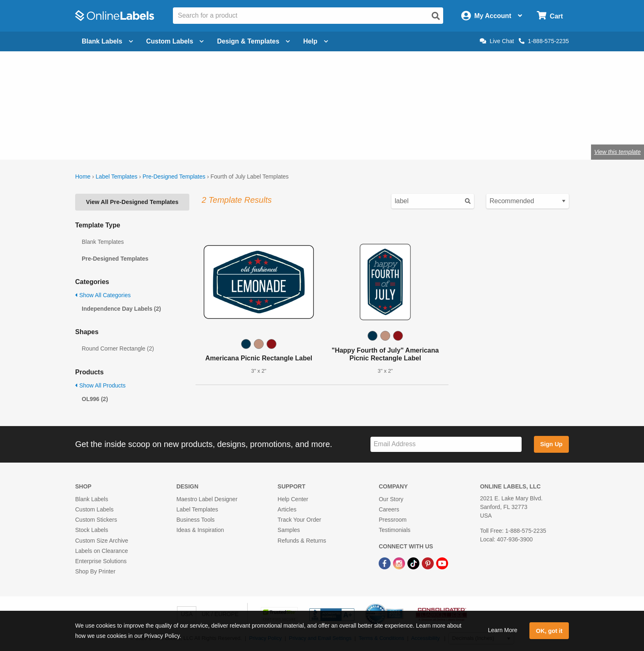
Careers (389, 509)
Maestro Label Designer (207, 499)
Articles (287, 509)
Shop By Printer (95, 571)
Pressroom (393, 520)
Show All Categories (103, 295)
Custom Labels (94, 509)
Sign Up (551, 444)
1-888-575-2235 (544, 41)
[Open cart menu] (550, 16)
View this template (618, 152)
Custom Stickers (96, 520)
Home (83, 177)
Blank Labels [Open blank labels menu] (107, 41)
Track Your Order (299, 520)
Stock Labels (92, 530)
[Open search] (436, 16)
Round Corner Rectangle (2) (118, 348)
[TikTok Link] (414, 563)
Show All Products (100, 385)
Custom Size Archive (102, 541)
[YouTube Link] (442, 563)
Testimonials (394, 530)
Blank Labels (92, 499)
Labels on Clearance (101, 551)
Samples (289, 530)
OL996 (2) (95, 399)
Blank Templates (103, 242)
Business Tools (195, 520)
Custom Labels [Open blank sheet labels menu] (175, 41)
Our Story (391, 499)
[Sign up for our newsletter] (446, 444)
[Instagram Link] (400, 563)
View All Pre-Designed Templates (132, 202)
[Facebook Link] (385, 563)
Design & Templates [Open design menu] (253, 41)
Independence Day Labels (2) (121, 309)
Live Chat (497, 41)
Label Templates (117, 177)
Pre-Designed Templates (174, 177)
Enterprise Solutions (101, 561)
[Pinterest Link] (429, 563)
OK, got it (549, 631)
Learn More (503, 630)
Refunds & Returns (302, 541)
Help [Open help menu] (316, 41)
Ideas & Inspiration (200, 530)
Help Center (293, 499)
